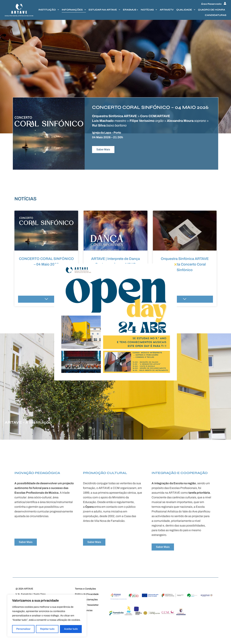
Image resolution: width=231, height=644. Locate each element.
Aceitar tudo (71, 629)
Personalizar (23, 629)
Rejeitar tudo (47, 629)
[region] (47, 616)
